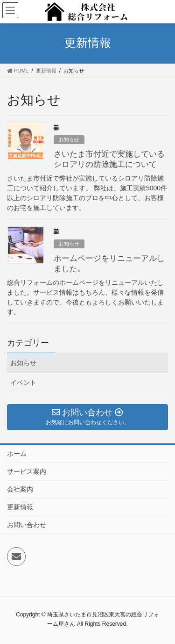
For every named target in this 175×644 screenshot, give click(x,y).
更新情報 (20, 507)
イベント (23, 383)
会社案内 (20, 489)
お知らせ (69, 139)
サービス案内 (27, 471)
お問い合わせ (27, 525)
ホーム (17, 454)
